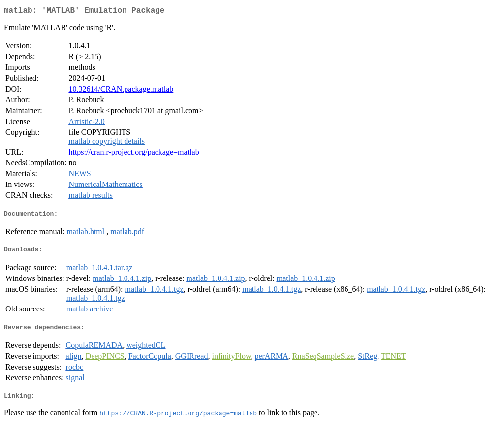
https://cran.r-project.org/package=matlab (134, 154)
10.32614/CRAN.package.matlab (121, 91)
